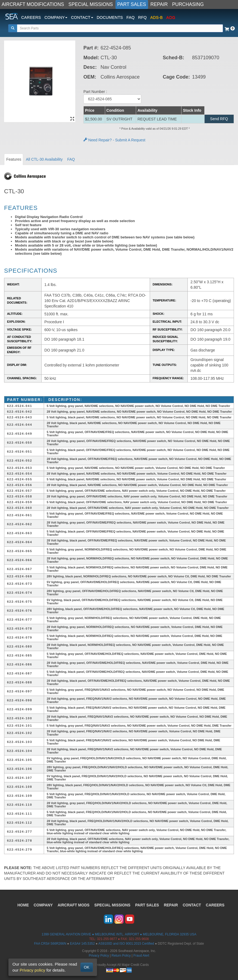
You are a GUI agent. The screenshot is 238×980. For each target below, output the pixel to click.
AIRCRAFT (73, 905)
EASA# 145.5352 (82, 944)
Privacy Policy (99, 956)
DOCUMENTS (110, 17)
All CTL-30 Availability (44, 159)
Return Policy (121, 956)
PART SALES (132, 4)
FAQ (130, 17)
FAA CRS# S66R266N (50, 944)
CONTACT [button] (82, 17)
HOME (23, 905)
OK (87, 967)
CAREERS (31, 17)
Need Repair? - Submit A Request (114, 140)
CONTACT (192, 905)
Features (14, 159)
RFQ (142, 17)
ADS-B (156, 17)
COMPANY (43, 905)
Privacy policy (32, 970)
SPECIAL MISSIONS (91, 4)
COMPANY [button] (56, 17)
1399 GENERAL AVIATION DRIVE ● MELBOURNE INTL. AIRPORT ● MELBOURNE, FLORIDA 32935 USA (119, 934)
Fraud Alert (141, 956)
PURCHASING (188, 4)
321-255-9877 (107, 939)
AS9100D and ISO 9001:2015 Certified (126, 944)
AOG (171, 17)
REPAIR (159, 4)
